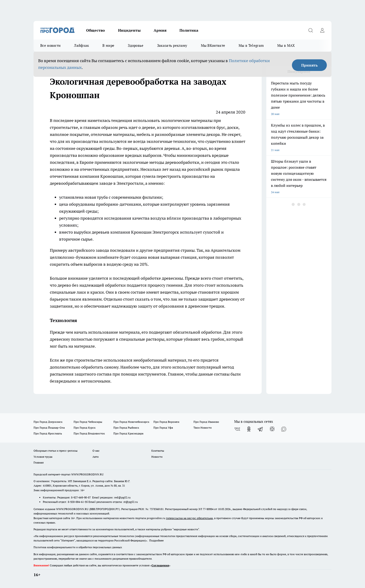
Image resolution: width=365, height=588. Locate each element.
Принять (309, 65)
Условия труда (43, 457)
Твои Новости (203, 428)
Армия (160, 30)
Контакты (158, 451)
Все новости (50, 45)
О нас (96, 451)
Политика (189, 30)
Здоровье (136, 45)
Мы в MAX (286, 45)
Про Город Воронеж (166, 422)
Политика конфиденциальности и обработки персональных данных (78, 547)
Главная (39, 462)
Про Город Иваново (206, 422)
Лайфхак (81, 45)
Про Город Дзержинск (48, 422)
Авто (96, 457)
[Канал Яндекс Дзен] (272, 429)
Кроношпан (112, 176)
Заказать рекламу (172, 45)
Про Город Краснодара (128, 433)
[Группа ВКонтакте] (237, 429)
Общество (96, 30)
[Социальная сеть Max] (284, 429)
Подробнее (156, 540)
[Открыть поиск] (311, 30)
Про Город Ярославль (48, 433)
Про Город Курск (84, 428)
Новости (157, 457)
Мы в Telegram (251, 45)
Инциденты (129, 30)
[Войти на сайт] (322, 30)
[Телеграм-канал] (260, 429)
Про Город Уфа (163, 428)
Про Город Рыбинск (126, 428)
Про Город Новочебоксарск (131, 422)
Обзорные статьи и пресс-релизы (56, 451)
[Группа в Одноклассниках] (249, 429)
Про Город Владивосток (89, 433)
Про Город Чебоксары (88, 422)
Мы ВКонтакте (213, 45)
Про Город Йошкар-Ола (49, 428)
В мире (108, 45)
